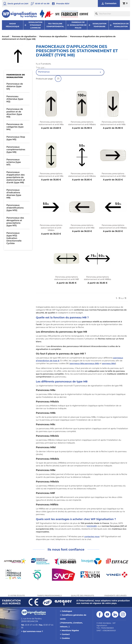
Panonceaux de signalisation (16, 76)
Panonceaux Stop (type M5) (16, 138)
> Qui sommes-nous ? (32, 631)
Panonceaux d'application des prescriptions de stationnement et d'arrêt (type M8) (16, 177)
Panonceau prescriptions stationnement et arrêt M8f (67, 278)
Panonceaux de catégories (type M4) (15, 127)
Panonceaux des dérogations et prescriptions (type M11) (15, 222)
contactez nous (92, 536)
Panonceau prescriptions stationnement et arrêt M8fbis (97, 278)
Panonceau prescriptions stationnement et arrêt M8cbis (82, 175)
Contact (66, 634)
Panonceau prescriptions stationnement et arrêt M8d (113, 175)
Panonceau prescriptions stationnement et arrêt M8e (82, 227)
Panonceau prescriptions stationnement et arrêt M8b (113, 123)
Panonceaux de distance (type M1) (15, 86)
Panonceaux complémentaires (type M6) (16, 150)
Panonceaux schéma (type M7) (14, 162)
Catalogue (67, 611)
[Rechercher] (112, 14)
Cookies (66, 638)
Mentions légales (70, 630)
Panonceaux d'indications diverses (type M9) (14, 194)
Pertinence (70, 72)
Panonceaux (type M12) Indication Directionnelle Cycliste (14, 238)
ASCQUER (92, 526)
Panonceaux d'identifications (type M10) (15, 208)
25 (58, 79)
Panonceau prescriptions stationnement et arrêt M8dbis (51, 228)
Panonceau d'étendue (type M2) (15, 99)
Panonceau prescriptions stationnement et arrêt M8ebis (113, 227)
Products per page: (45, 79)
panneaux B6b (92, 363)
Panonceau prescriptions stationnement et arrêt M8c (51, 175)
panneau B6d (109, 363)
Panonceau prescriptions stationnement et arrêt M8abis (82, 123)
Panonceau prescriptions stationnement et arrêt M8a (51, 123)
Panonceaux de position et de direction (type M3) (15, 113)
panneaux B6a (77, 363)
